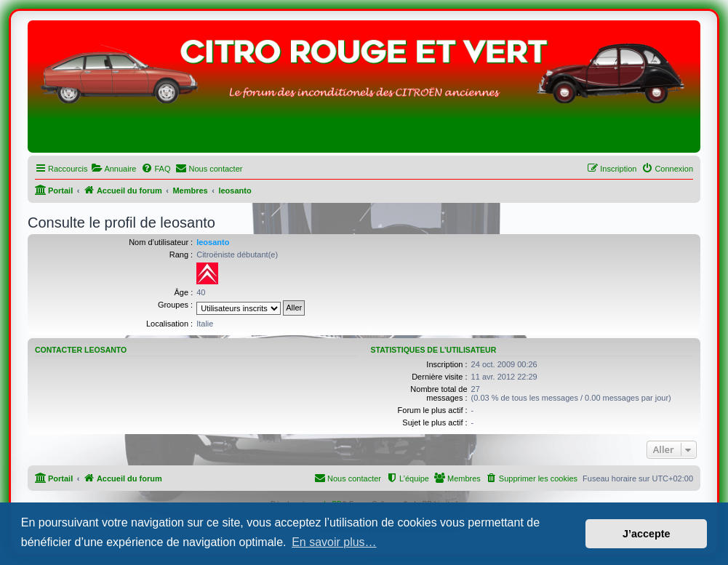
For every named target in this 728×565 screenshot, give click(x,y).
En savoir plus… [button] (334, 542)
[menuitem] (113, 169)
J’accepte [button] (647, 534)
